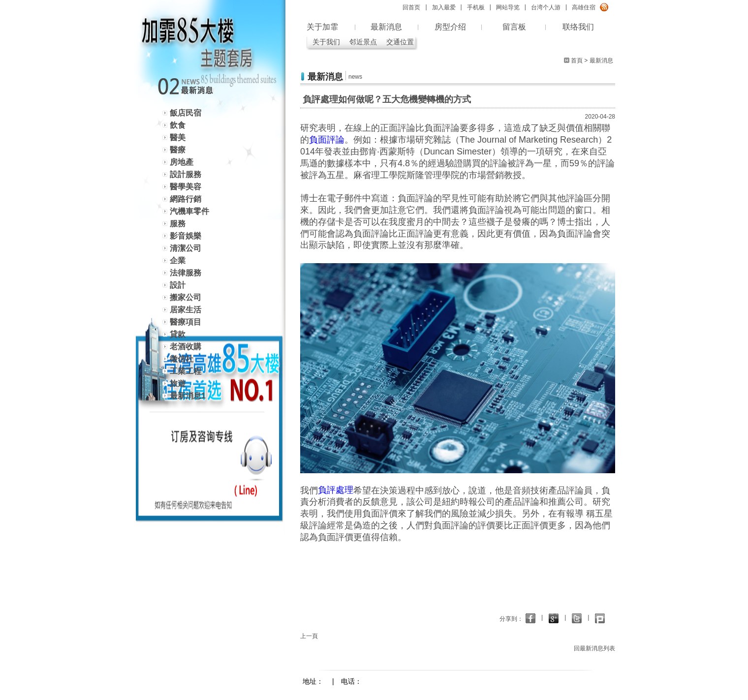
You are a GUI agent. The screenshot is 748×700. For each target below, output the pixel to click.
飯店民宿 (186, 113)
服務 (178, 224)
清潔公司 (186, 248)
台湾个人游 (546, 7)
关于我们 (326, 42)
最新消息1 (188, 396)
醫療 (178, 150)
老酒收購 (186, 347)
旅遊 (178, 383)
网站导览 (508, 7)
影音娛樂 (186, 236)
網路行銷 (186, 199)
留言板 (514, 27)
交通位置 (400, 42)
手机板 (476, 7)
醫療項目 (186, 322)
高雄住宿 (584, 7)
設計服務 (186, 174)
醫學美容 (186, 187)
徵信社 (182, 359)
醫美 (178, 137)
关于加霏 (322, 27)
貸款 (178, 334)
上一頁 (309, 636)
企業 (178, 260)
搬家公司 (186, 297)
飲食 (178, 125)
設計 (178, 285)
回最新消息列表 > (597, 648)
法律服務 (186, 273)
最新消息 (386, 27)
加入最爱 (444, 7)
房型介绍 (450, 27)
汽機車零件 (189, 211)
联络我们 (578, 27)
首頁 (577, 61)
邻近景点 (363, 42)
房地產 (182, 162)
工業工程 (186, 371)
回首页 (411, 7)
